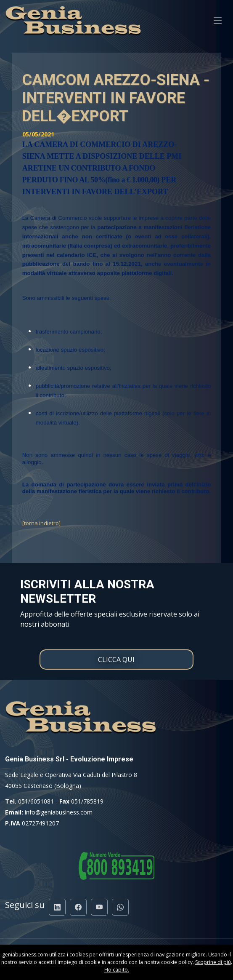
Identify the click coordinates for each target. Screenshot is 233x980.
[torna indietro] (41, 523)
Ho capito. (117, 970)
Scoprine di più (213, 962)
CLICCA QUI (116, 660)
